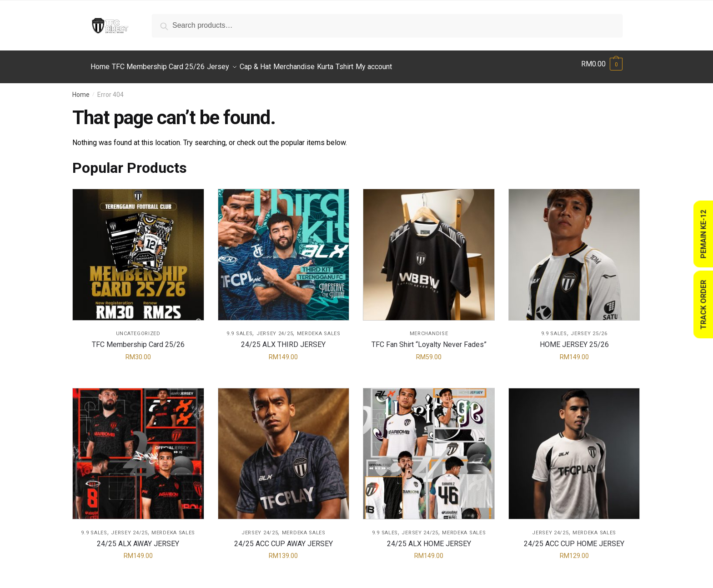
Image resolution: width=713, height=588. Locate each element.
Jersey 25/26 (589, 328)
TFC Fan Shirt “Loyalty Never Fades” (429, 339)
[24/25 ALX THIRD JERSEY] (284, 249)
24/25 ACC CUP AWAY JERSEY (284, 538)
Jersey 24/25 (275, 328)
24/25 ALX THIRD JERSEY (283, 339)
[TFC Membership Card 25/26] (138, 249)
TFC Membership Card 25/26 (138, 339)
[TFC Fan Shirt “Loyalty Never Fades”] (429, 249)
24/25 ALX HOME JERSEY (429, 538)
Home (81, 89)
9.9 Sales (239, 328)
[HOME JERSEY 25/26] (574, 249)
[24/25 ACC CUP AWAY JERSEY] (284, 448)
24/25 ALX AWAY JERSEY (138, 538)
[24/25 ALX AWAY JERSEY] (138, 448)
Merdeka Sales (319, 328)
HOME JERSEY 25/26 (574, 339)
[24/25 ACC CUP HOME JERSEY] (574, 448)
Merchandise (429, 328)
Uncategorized (138, 328)
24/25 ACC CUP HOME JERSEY (574, 538)
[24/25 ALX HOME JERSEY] (429, 448)
